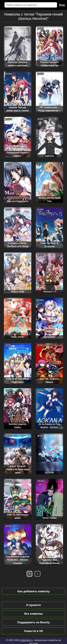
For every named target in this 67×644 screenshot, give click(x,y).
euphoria (49, 156)
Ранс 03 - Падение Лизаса (49, 380)
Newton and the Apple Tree (49, 199)
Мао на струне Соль (18, 201)
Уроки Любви (49, 518)
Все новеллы (34, 614)
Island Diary (49, 337)
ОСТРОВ (49, 473)
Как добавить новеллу (33, 591)
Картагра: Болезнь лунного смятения (18, 64)
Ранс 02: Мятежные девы (18, 516)
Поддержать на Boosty (34, 622)
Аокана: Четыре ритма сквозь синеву (18, 109)
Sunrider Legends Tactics (18, 426)
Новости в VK (33, 631)
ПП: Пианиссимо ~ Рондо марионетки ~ (49, 109)
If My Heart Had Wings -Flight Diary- (18, 380)
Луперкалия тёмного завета (18, 154)
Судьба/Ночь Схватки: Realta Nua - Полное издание (18, 560)
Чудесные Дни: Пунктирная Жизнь (49, 561)
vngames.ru (26, 640)
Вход (62, 5)
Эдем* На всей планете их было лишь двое (18, 469)
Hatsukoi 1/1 (49, 292)
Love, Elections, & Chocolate (49, 245)
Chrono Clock (18, 292)
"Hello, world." (18, 337)
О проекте (33, 605)
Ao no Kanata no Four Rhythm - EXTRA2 (49, 426)
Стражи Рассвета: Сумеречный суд (49, 64)
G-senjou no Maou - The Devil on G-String (18, 245)
